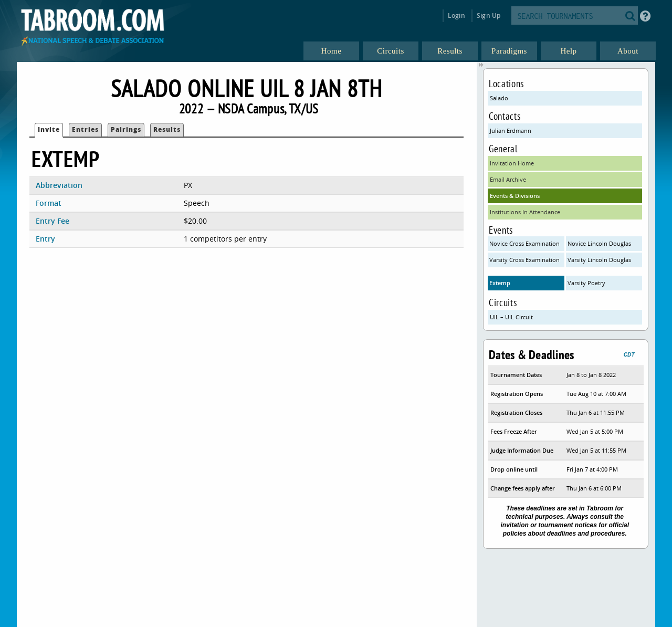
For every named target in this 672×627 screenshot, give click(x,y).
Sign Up (489, 15)
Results (167, 129)
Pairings (126, 129)
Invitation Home (512, 163)
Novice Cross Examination (524, 243)
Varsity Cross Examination (524, 260)
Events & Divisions (515, 196)
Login (456, 15)
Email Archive (508, 179)
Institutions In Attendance (525, 212)
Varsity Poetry (586, 283)
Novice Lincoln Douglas (599, 243)
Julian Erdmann (511, 130)
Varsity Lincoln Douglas (599, 260)
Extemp (500, 283)
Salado (499, 98)
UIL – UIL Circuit (511, 317)
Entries (85, 129)
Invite (49, 129)
